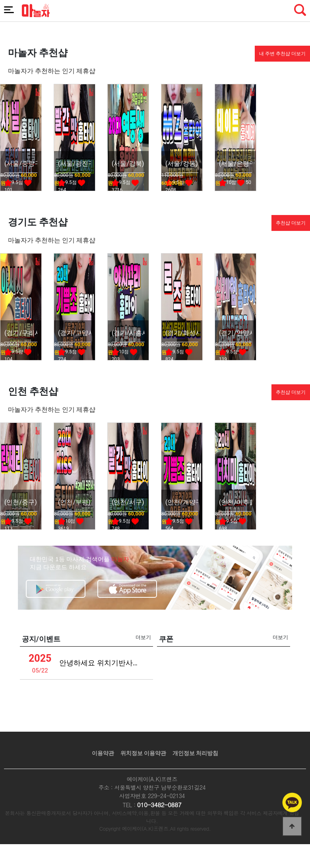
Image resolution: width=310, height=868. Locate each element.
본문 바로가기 (0, 0)
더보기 (143, 637)
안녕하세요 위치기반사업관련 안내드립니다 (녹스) (102, 663)
